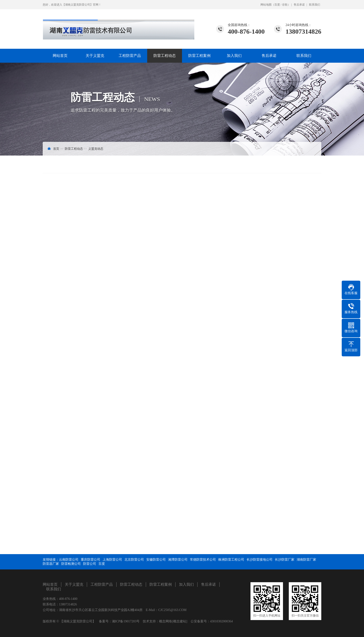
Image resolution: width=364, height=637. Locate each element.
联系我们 (315, 5)
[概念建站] (180, 621)
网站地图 (266, 5)
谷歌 (285, 5)
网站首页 (60, 56)
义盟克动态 (96, 149)
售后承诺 (299, 5)
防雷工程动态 (165, 56)
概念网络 (166, 621)
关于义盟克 (95, 56)
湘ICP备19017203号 (126, 621)
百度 (277, 5)
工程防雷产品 (130, 56)
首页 (56, 149)
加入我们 (234, 56)
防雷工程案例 (199, 56)
